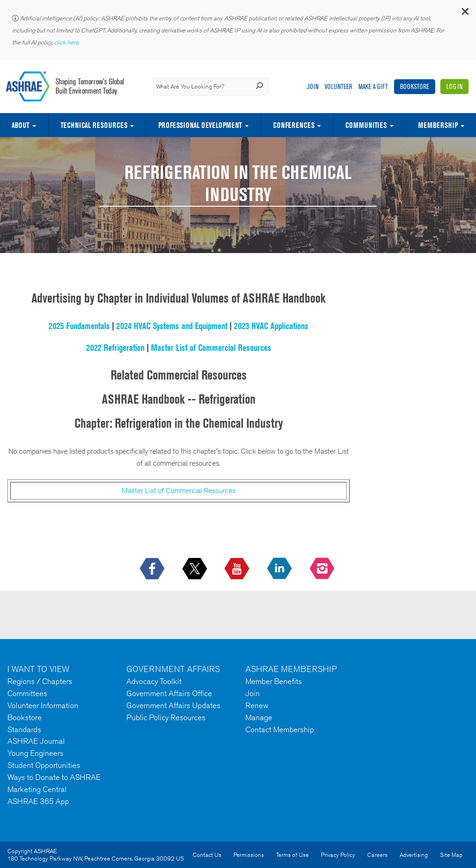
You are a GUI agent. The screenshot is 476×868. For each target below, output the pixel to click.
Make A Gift (373, 86)
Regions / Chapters (40, 681)
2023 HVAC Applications (271, 326)
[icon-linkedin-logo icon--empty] (280, 569)
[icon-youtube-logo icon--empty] (238, 569)
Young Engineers (35, 753)
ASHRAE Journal (36, 741)
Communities (366, 125)
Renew (257, 705)
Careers (377, 855)
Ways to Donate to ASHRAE (54, 777)
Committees (27, 693)
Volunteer (338, 86)
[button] (464, 14)
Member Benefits (274, 681)
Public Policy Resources (166, 717)
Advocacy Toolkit (154, 681)
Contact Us (207, 855)
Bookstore (415, 86)
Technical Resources (94, 125)
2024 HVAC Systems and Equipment (172, 326)
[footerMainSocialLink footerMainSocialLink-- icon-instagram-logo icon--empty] (323, 569)
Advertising (414, 855)
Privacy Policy (338, 855)
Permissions (249, 855)
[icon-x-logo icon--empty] (196, 569)
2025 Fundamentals (79, 326)
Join (313, 86)
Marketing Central (37, 789)
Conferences (294, 125)
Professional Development (200, 125)
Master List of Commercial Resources (211, 348)
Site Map (451, 855)
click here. (68, 42)
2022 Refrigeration (115, 348)
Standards (24, 729)
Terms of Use (292, 855)
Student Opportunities (44, 765)
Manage (259, 717)
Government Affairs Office (169, 693)
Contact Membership (280, 729)
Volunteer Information (43, 705)
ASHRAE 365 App (38, 801)
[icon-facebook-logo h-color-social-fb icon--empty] (153, 569)
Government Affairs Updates (173, 705)
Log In (454, 86)
